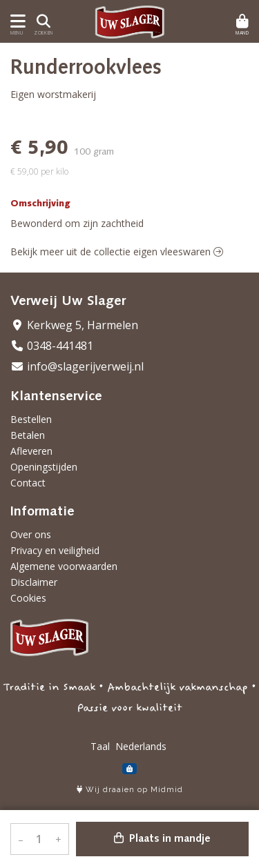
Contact (28, 483)
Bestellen (31, 419)
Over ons (31, 534)
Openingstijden (44, 467)
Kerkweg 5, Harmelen (74, 325)
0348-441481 (52, 346)
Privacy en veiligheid (55, 550)
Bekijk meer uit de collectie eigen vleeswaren (117, 251)
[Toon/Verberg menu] (16, 21)
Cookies (28, 598)
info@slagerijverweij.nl (77, 366)
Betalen (28, 435)
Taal (100, 746)
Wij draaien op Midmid (130, 790)
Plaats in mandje (162, 838)
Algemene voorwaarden (64, 566)
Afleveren (31, 451)
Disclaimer (34, 582)
